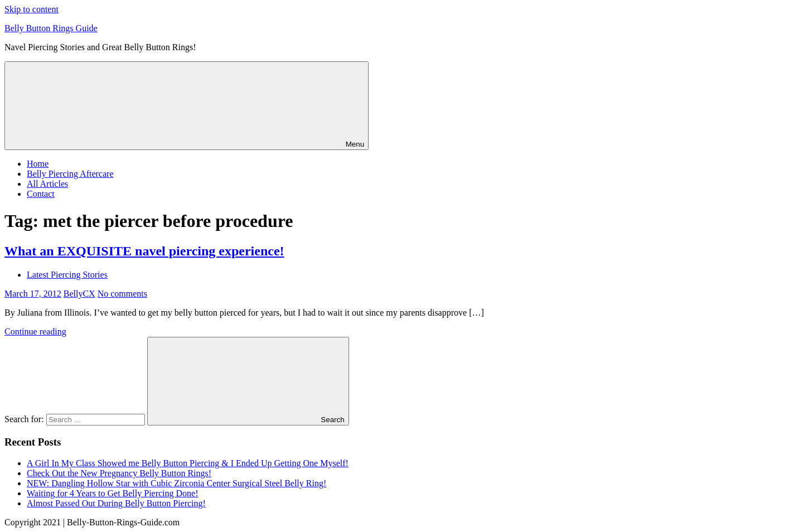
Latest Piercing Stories (67, 275)
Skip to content (32, 9)
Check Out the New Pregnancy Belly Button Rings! (119, 473)
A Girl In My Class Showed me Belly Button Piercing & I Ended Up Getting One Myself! (188, 463)
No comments (122, 294)
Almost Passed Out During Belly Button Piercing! (116, 503)
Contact (41, 194)
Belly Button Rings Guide (51, 28)
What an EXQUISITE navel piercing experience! (144, 251)
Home (38, 164)
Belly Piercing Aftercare (70, 174)
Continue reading (35, 332)
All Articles (47, 184)
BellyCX (79, 294)
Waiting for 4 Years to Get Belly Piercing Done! (113, 493)
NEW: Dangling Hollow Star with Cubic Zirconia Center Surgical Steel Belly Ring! (176, 483)
